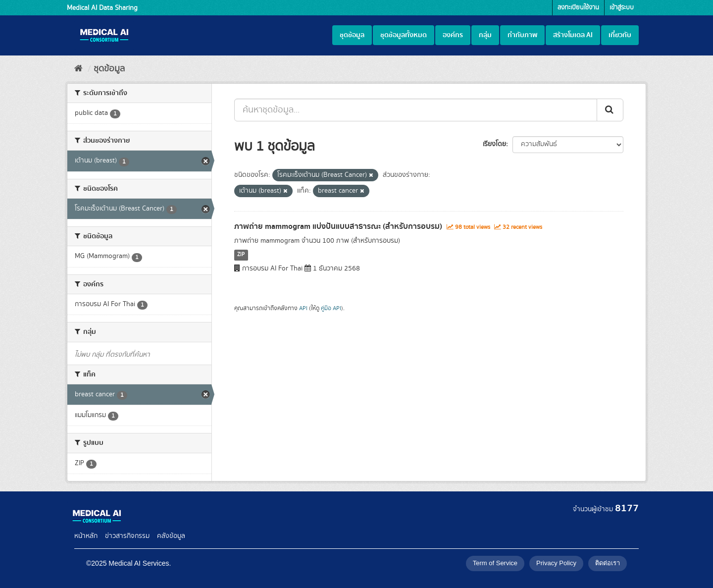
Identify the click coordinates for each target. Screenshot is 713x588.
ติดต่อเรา (608, 563)
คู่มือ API (331, 308)
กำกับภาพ (522, 35)
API (303, 308)
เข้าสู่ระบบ (622, 8)
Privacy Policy (556, 563)
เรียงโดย (494, 144)
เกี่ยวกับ (620, 35)
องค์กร (453, 35)
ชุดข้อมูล (352, 35)
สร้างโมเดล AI (573, 35)
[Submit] (610, 110)
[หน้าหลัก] (78, 69)
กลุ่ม (485, 35)
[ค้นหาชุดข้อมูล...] (416, 110)
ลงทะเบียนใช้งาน (578, 8)
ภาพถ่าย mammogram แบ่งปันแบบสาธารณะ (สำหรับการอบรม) (338, 226)
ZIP (241, 255)
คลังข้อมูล (171, 536)
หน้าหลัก (86, 536)
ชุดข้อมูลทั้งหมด (404, 35)
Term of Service (495, 563)
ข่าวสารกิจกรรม (127, 536)
